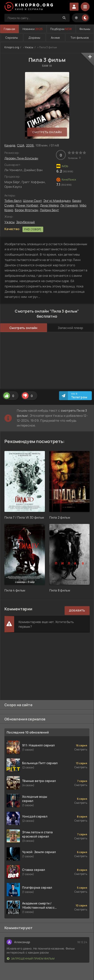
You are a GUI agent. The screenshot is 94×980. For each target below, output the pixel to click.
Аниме (55, 38)
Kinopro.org (12, 47)
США (21, 145)
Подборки (61, 29)
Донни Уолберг (27, 205)
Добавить (77, 610)
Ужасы (29, 47)
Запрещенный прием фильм (31, 959)
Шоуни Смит (32, 201)
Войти (74, 7)
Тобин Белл (13, 201)
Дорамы (34, 38)
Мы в (79, 396)
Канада (10, 145)
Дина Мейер (49, 205)
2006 (30, 145)
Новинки (33, 29)
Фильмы (85, 29)
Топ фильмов (80, 38)
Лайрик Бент (49, 210)
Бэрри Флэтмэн (27, 210)
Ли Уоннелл (69, 205)
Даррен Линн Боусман (21, 158)
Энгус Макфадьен (57, 201)
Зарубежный (26, 222)
